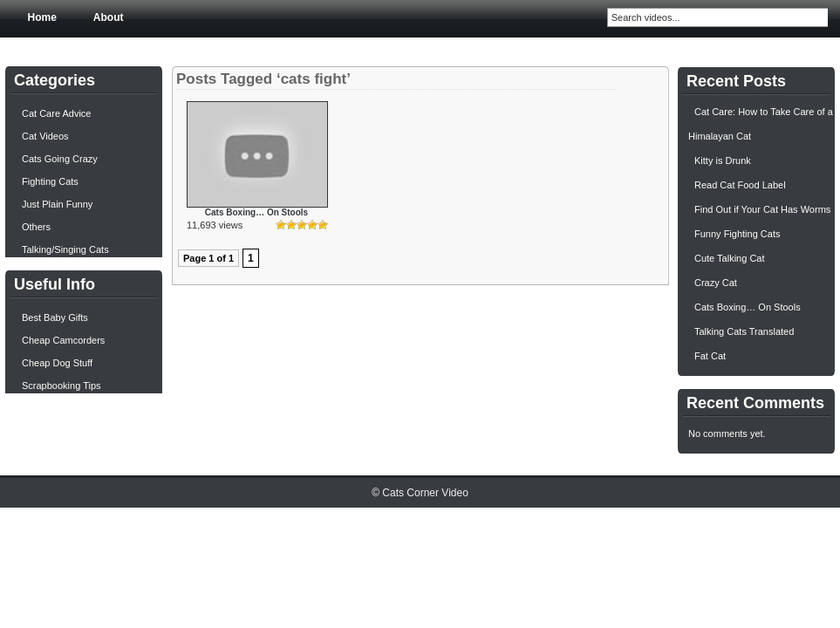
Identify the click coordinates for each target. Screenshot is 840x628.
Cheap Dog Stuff (57, 363)
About (109, 17)
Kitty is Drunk (723, 160)
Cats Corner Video (425, 493)
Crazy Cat (716, 283)
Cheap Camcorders (63, 340)
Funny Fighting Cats (737, 234)
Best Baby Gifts (55, 317)
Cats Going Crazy (60, 159)
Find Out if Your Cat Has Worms (762, 209)
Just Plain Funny (57, 204)
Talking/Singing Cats (65, 249)
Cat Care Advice (56, 113)
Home (42, 17)
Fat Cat (710, 356)
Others (36, 227)
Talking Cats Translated (744, 331)
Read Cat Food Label (740, 185)
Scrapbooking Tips (61, 386)
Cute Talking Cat (730, 258)
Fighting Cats (50, 181)
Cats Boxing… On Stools (256, 212)
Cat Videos (45, 136)
